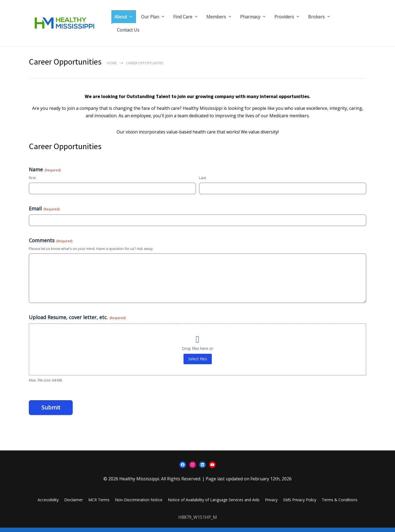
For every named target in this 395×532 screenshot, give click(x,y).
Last (203, 178)
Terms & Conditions (340, 504)
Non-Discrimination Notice (139, 504)
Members (216, 17)
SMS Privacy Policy (300, 504)
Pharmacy (250, 17)
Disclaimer (74, 504)
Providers (284, 17)
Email (44, 211)
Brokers (316, 17)
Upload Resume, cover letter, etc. (77, 322)
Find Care (183, 17)
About (121, 17)
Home (112, 63)
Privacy (271, 504)
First (32, 178)
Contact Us (128, 30)
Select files (198, 363)
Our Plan (150, 17)
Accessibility (48, 504)
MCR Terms (99, 504)
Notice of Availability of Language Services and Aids (214, 504)
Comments (51, 245)
